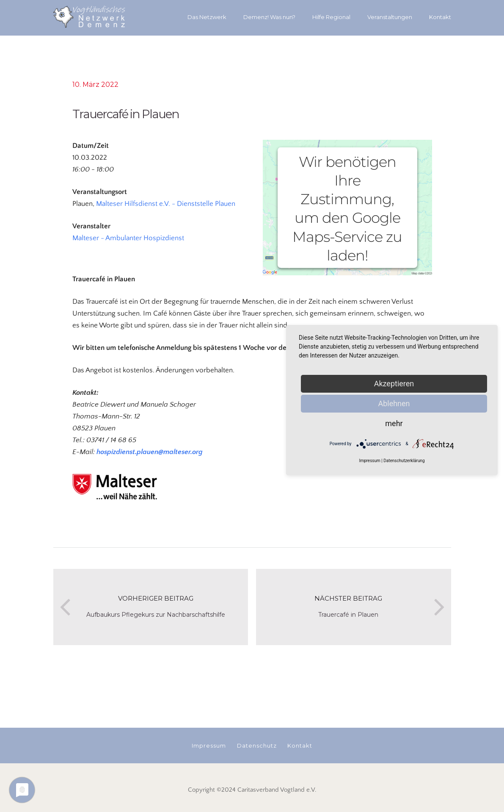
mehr (394, 423)
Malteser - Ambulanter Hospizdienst (128, 238)
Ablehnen (394, 403)
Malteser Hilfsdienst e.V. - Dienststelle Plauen (166, 204)
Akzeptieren (394, 384)
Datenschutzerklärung (404, 461)
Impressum (369, 461)
